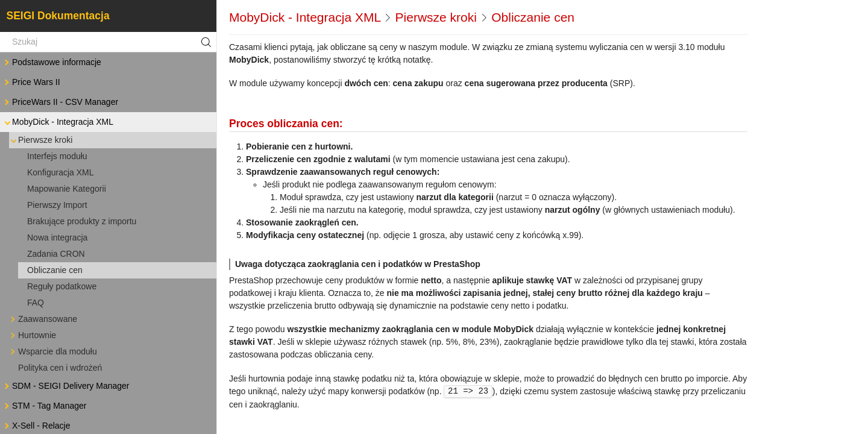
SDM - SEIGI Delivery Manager (66, 386)
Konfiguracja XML (61, 172)
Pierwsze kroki (40, 140)
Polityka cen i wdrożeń (60, 368)
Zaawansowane (43, 319)
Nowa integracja (57, 237)
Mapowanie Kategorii (67, 189)
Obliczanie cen (55, 270)
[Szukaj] (108, 42)
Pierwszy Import (57, 205)
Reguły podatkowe (62, 286)
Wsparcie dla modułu (53, 352)
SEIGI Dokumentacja (58, 16)
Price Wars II (31, 82)
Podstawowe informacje (52, 62)
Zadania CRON (56, 254)
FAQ (36, 303)
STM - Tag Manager (44, 406)
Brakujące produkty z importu (82, 221)
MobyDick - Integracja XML (58, 122)
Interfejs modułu (57, 156)
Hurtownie (32, 335)
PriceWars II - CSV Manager (60, 102)
